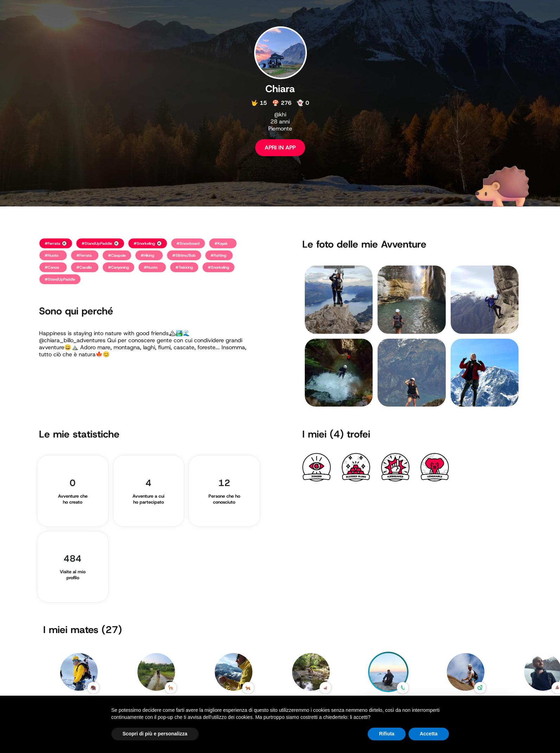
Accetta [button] (429, 734)
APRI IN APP (280, 148)
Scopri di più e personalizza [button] (155, 734)
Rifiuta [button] (387, 734)
